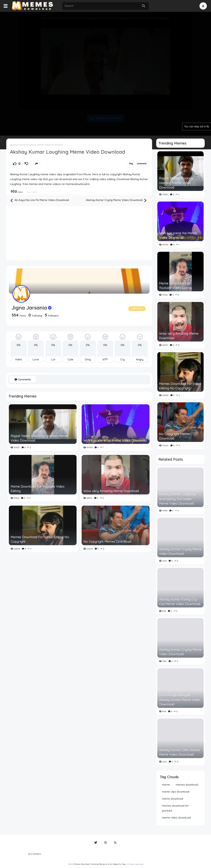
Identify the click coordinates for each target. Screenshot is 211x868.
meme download (173, 799)
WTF (105, 359)
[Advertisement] (106, 73)
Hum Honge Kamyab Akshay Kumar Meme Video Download (180, 700)
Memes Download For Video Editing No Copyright (40, 539)
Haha (19, 359)
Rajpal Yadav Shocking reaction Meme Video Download (39, 438)
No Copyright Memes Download (107, 542)
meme (166, 785)
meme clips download (176, 792)
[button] (203, 6)
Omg (88, 359)
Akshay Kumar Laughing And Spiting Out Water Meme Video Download (177, 499)
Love (36, 359)
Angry (140, 359)
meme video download (176, 818)
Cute (70, 359)
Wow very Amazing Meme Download (111, 491)
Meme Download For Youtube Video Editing (38, 489)
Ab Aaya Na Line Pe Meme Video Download (40, 200)
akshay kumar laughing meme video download (36, 145)
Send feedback (35, 854)
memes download (187, 785)
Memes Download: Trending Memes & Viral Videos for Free (100, 864)
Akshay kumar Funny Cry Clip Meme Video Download (180, 602)
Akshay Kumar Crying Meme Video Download (116, 200)
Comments (23, 379)
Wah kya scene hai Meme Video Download (115, 440)
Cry (123, 359)
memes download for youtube (175, 808)
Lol (53, 359)
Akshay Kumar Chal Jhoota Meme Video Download (179, 752)
